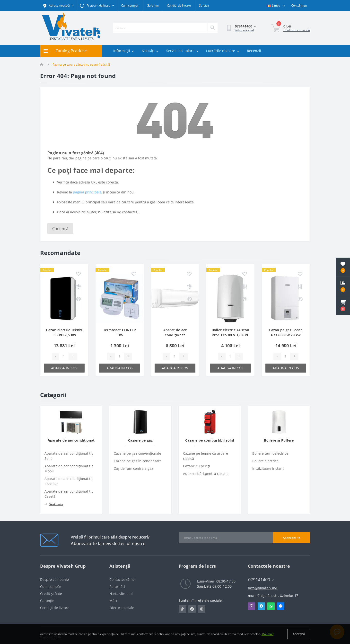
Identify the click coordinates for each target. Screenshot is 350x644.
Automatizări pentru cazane (206, 474)
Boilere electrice (265, 461)
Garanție (153, 5)
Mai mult (267, 634)
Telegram (261, 606)
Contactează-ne (122, 579)
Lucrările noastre (223, 51)
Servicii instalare (182, 51)
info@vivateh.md (263, 588)
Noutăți (150, 51)
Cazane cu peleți (197, 466)
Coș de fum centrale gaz (133, 468)
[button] (343, 305)
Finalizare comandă (297, 30)
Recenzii (254, 51)
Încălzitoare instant (268, 468)
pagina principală (87, 192)
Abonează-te (292, 538)
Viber (252, 606)
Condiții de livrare (179, 5)
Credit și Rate (51, 594)
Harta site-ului (121, 594)
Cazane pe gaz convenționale (137, 453)
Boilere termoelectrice (270, 453)
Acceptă (299, 634)
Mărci (114, 601)
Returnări (117, 587)
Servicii (204, 5)
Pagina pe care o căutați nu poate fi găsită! (81, 65)
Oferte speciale (122, 608)
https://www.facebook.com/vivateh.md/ (192, 609)
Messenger (281, 606)
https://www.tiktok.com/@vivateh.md (182, 609)
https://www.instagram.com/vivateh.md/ (202, 609)
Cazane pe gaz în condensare (138, 461)
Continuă (60, 229)
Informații (124, 51)
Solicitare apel (244, 30)
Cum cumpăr (130, 5)
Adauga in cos (64, 368)
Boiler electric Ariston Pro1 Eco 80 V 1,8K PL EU (231, 335)
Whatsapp (271, 606)
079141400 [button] (261, 580)
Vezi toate (54, 504)
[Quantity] (64, 356)
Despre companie (54, 579)
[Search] (212, 28)
